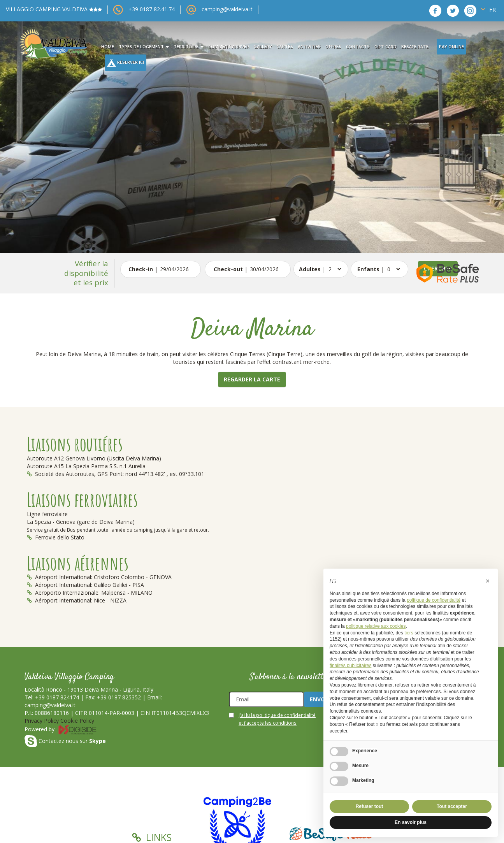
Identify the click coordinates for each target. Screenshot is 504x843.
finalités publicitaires (350, 666)
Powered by (61, 729)
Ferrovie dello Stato (56, 537)
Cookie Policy (77, 721)
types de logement (144, 47)
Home (108, 47)
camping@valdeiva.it (227, 9)
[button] (488, 581)
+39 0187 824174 (57, 697)
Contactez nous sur (65, 741)
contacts (358, 47)
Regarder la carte (252, 379)
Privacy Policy (42, 721)
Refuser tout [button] (370, 806)
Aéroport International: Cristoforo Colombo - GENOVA (99, 577)
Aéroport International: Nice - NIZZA (77, 600)
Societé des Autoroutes (61, 474)
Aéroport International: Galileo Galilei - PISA (85, 585)
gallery (263, 47)
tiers (409, 633)
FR (488, 9)
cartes (285, 47)
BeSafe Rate (415, 47)
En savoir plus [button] (411, 822)
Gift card (385, 47)
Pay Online (451, 47)
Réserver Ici (126, 63)
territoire (189, 47)
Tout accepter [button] (452, 806)
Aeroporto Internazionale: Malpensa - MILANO (90, 593)
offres (333, 47)
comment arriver (229, 47)
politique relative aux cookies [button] (376, 626)
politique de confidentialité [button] (434, 600)
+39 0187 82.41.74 (152, 9)
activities (309, 47)
